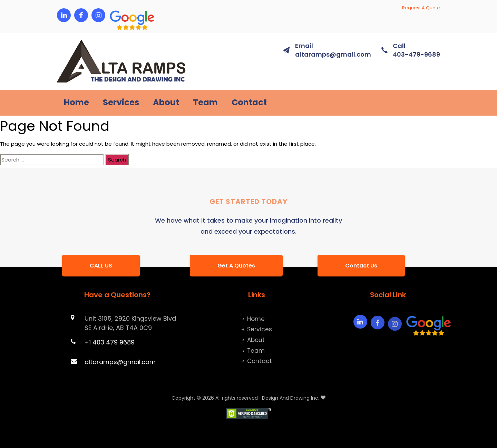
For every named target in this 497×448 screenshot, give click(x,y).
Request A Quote (421, 8)
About (166, 103)
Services (121, 103)
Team (205, 103)
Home (76, 103)
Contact (249, 103)
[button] (116, 15)
